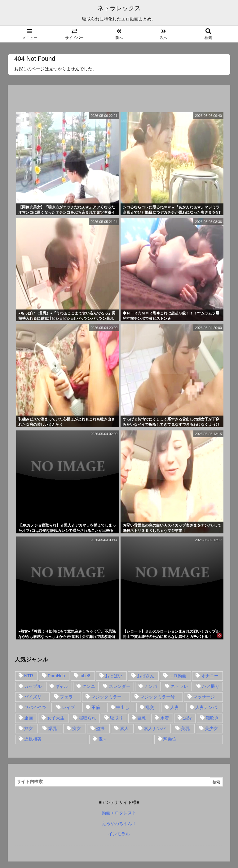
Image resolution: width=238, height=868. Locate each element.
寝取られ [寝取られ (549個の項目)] (87, 718)
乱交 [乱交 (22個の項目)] (150, 707)
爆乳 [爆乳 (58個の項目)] (52, 728)
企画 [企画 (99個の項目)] (29, 718)
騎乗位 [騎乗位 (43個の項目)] (170, 739)
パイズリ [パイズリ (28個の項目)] (33, 697)
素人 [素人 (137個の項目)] (124, 728)
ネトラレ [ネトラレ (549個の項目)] (179, 686)
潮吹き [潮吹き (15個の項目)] (212, 718)
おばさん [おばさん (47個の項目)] (146, 676)
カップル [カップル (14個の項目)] (33, 686)
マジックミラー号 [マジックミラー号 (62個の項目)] (157, 697)
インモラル (119, 834)
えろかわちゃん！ (119, 823)
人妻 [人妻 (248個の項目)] (174, 707)
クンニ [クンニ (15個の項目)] (89, 686)
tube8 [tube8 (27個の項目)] (85, 676)
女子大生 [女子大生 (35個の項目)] (56, 718)
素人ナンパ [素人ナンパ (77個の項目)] (155, 728)
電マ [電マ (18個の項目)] (103, 739)
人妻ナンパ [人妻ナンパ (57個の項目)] (206, 707)
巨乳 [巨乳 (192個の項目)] (142, 718)
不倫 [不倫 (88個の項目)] (96, 707)
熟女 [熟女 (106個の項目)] (29, 728)
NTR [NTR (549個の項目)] (29, 676)
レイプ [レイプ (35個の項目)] (68, 707)
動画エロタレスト (119, 813)
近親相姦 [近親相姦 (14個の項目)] (33, 739)
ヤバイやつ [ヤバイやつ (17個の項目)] (35, 707)
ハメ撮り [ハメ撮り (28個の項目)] (211, 686)
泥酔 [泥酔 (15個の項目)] (187, 718)
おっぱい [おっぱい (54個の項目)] (114, 676)
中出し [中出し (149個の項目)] (123, 707)
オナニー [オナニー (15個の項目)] (210, 676)
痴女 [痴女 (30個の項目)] (77, 728)
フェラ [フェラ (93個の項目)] (66, 697)
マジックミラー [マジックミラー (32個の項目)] (106, 697)
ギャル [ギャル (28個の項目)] (62, 686)
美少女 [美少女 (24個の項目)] (211, 728)
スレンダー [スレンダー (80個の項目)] (120, 686)
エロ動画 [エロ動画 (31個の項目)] (178, 676)
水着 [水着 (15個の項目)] (165, 718)
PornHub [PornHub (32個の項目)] (56, 676)
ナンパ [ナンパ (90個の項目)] (151, 686)
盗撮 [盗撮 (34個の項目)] (100, 728)
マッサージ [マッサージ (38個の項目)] (204, 697)
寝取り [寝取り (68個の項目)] (117, 718)
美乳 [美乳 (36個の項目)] (185, 728)
